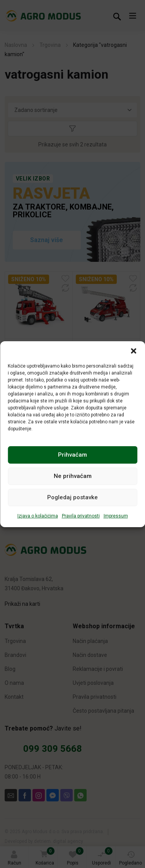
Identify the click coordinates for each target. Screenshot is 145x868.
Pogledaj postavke (72, 497)
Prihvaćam (72, 455)
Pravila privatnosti (81, 516)
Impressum (116, 516)
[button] (133, 351)
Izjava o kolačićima (38, 516)
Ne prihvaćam (73, 476)
